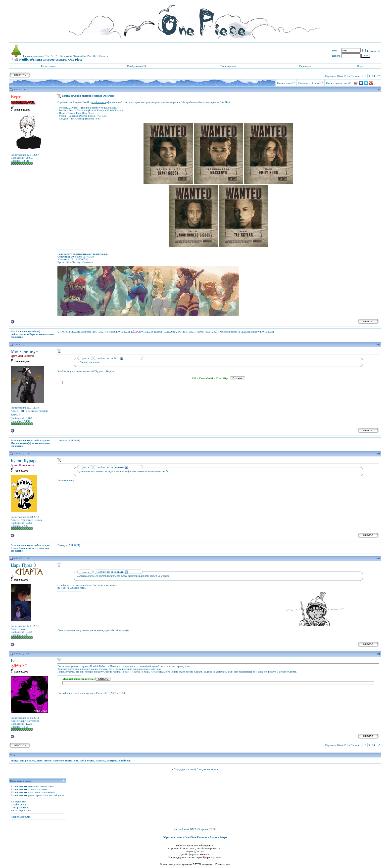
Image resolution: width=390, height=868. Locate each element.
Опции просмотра (337, 83)
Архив (214, 837)
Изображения (135, 66)
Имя (335, 50)
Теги (13, 755)
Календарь (305, 66)
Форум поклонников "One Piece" (40, 56)
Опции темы (284, 83)
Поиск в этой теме (309, 83)
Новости (103, 56)
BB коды (16, 801)
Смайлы (15, 804)
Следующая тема (207, 769)
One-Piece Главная (196, 837)
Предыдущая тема (184, 769)
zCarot (201, 851)
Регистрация (48, 66)
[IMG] (14, 807)
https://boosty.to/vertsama (80, 262)
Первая (354, 76)
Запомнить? (371, 51)
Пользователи (228, 66)
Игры (360, 66)
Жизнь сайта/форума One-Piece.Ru (78, 56)
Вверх (224, 837)
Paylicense (216, 857)
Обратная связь (173, 837)
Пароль (336, 56)
